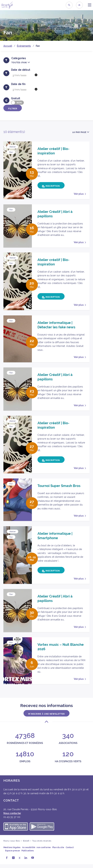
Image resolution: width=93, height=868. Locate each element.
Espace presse (12, 855)
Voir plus (79, 194)
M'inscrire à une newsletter (46, 717)
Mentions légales (12, 851)
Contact (70, 851)
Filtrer (13, 108)
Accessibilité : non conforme (36, 851)
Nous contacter (12, 817)
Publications (28, 855)
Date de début (21, 70)
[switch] (17, 103)
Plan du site (58, 851)
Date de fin (18, 84)
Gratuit (16, 98)
